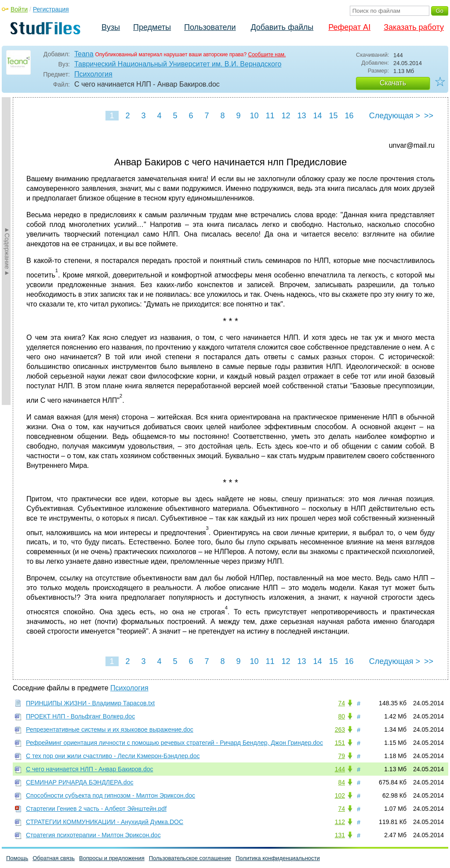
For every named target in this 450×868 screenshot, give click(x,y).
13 (301, 116)
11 (270, 116)
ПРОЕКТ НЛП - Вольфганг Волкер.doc (80, 716)
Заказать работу (414, 27)
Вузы (111, 27)
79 (341, 756)
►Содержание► (7, 251)
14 (317, 116)
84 (341, 782)
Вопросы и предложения (112, 858)
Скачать (393, 83)
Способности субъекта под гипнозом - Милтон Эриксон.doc (111, 795)
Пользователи (210, 27)
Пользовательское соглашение (190, 858)
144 (340, 769)
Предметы (152, 27)
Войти (19, 9)
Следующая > (395, 116)
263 (340, 729)
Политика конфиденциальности (278, 858)
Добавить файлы (282, 27)
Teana (84, 54)
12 (286, 116)
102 (340, 795)
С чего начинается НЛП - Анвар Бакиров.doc (89, 769)
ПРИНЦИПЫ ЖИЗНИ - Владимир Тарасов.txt (90, 703)
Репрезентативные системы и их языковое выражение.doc (110, 729)
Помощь (17, 858)
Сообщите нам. (267, 55)
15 (333, 116)
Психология (93, 74)
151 (340, 743)
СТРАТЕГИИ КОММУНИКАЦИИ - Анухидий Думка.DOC (105, 822)
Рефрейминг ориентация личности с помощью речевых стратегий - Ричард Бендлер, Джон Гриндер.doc (174, 743)
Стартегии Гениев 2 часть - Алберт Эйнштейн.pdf (96, 809)
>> (429, 116)
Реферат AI (349, 27)
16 (349, 116)
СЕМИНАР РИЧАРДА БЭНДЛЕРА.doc (80, 782)
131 (340, 835)
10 (254, 116)
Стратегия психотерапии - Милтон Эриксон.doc (93, 835)
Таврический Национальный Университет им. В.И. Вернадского (178, 64)
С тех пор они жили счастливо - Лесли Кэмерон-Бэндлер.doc (113, 756)
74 (341, 703)
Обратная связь (54, 858)
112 (340, 822)
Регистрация (51, 9)
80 (341, 716)
